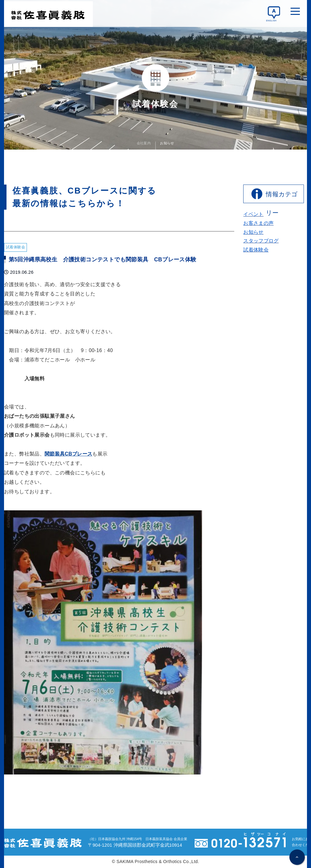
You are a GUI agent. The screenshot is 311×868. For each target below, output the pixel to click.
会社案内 (144, 143)
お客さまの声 (258, 223)
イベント (253, 214)
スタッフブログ (261, 241)
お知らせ (167, 143)
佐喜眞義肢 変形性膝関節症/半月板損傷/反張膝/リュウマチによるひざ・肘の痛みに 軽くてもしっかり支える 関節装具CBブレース (48, 13)
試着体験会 (256, 250)
